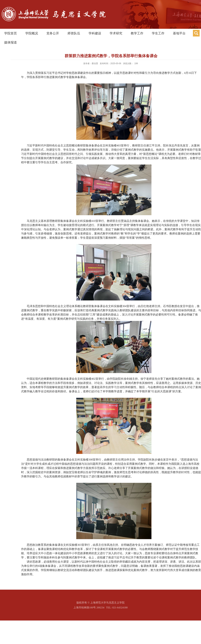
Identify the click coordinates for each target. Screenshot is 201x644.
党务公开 (53, 33)
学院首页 (11, 33)
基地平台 (179, 33)
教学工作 (137, 33)
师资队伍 (74, 33)
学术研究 (116, 33)
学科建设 (95, 33)
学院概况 (32, 33)
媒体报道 (11, 42)
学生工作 (158, 33)
